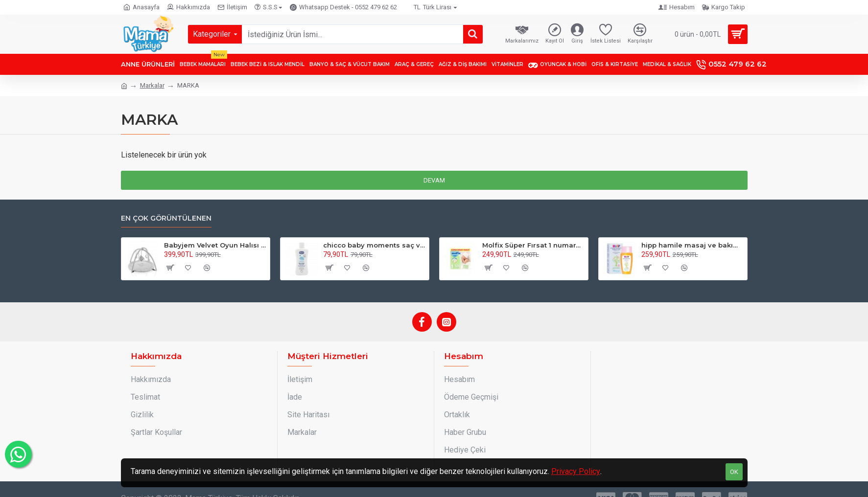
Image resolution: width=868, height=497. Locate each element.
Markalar (152, 85)
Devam (434, 180)
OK (734, 472)
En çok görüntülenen (166, 218)
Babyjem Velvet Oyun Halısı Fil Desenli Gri (215, 245)
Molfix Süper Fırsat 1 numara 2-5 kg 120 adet (533, 245)
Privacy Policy (576, 471)
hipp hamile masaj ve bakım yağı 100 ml (692, 245)
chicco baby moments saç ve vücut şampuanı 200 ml (374, 245)
